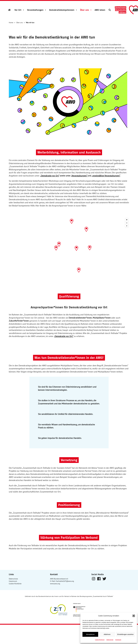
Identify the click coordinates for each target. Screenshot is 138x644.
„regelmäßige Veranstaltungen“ (106, 176)
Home (11, 22)
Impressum (118, 640)
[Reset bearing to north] (127, 226)
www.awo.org (55, 584)
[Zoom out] (127, 223)
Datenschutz (110, 640)
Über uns (84, 10)
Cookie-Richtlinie (100, 640)
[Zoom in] (127, 220)
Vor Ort (18, 10)
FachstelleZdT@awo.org (65, 581)
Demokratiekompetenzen (62, 10)
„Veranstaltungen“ (79, 176)
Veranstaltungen (35, 10)
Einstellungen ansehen (125, 634)
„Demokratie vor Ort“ (50, 176)
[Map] (69, 247)
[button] (134, 616)
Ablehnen (107, 634)
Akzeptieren (90, 634)
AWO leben (100, 10)
